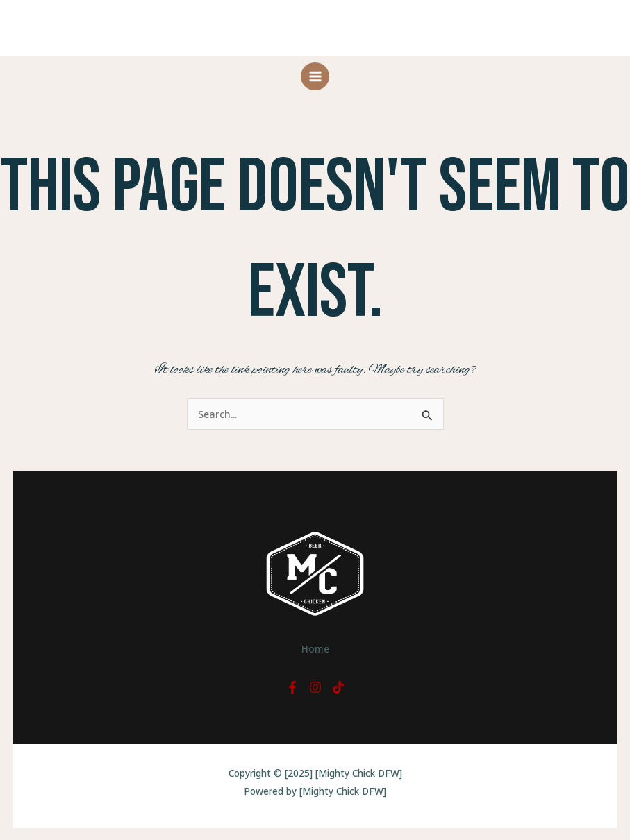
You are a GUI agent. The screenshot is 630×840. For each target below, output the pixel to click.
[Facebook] (292, 687)
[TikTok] (338, 687)
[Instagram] (315, 687)
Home (315, 647)
